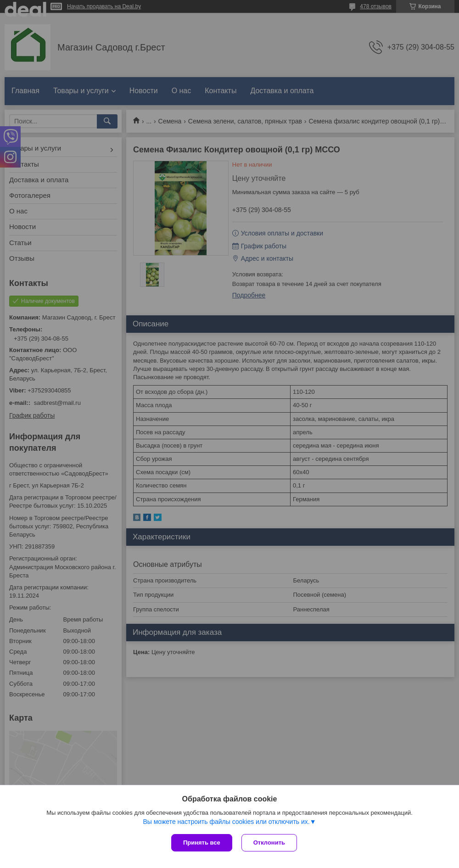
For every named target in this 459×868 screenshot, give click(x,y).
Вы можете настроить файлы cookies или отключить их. (226, 822)
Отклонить (269, 843)
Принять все (202, 843)
